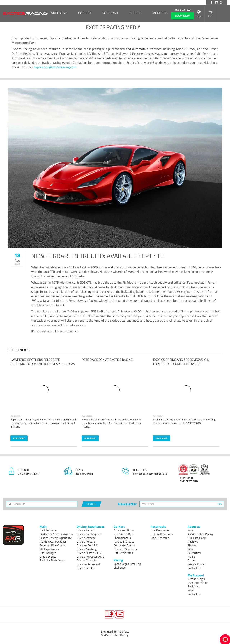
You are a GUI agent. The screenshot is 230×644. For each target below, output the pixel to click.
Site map (106, 631)
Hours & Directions (125, 549)
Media (191, 557)
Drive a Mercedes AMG (90, 557)
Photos (192, 545)
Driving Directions (162, 534)
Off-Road (110, 13)
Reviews (193, 542)
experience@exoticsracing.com (55, 67)
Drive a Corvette (87, 560)
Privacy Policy (196, 564)
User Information (198, 583)
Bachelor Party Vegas (53, 560)
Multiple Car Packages (53, 542)
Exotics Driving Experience (56, 538)
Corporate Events (124, 545)
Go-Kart (85, 13)
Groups (135, 13)
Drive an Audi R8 (87, 545)
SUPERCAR (59, 13)
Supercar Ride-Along (52, 545)
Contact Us (194, 568)
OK (220, 504)
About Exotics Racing (200, 534)
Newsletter (127, 504)
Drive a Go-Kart (86, 568)
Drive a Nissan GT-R (89, 553)
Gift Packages (48, 553)
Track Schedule (160, 538)
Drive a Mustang (87, 549)
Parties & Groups (124, 542)
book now (182, 16)
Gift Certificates (123, 553)
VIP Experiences (49, 549)
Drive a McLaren (87, 542)
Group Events (48, 557)
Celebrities (194, 553)
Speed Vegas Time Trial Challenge (128, 566)
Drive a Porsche (86, 538)
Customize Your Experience (56, 534)
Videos (192, 549)
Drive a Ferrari (85, 530)
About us (160, 13)
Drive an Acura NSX (89, 564)
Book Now (194, 586)
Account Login (196, 579)
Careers (192, 560)
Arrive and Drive (124, 530)
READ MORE (19, 438)
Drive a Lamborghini (89, 534)
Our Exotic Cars (197, 538)
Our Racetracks (160, 530)
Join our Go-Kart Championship (124, 536)
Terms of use (122, 631)
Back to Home (48, 530)
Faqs (190, 530)
